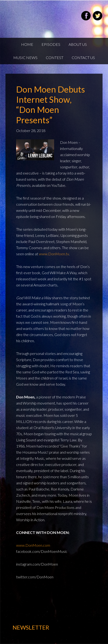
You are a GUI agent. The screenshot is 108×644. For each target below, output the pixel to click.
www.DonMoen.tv (54, 254)
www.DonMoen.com (33, 545)
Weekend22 (29, 17)
